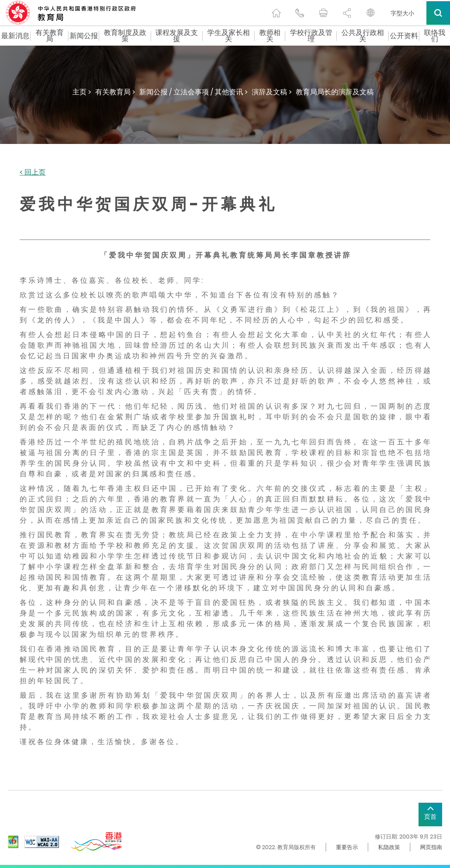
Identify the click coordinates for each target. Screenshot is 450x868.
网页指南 (431, 847)
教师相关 (270, 36)
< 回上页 (33, 172)
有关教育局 (50, 36)
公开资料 (404, 36)
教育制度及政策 (125, 36)
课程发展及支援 (177, 36)
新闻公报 (84, 36)
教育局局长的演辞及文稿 (335, 92)
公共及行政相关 (363, 36)
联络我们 (435, 36)
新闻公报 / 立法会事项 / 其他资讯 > (194, 92)
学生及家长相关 (229, 36)
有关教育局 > (115, 92)
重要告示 (347, 847)
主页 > (82, 92)
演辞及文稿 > (272, 92)
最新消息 (15, 36)
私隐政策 (389, 847)
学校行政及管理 (311, 36)
